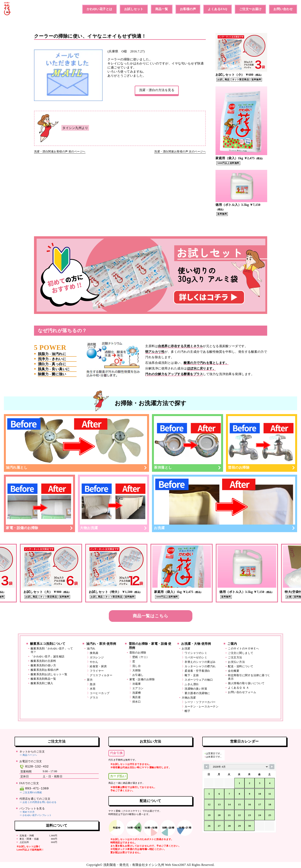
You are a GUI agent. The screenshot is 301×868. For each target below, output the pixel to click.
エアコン (138, 688)
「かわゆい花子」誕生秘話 (48, 656)
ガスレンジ (97, 657)
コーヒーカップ (100, 693)
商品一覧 (162, 9)
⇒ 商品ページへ (28, 755)
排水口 (137, 702)
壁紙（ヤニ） (141, 657)
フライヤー (97, 671)
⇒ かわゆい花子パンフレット (36, 815)
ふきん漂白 (192, 684)
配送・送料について (241, 666)
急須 (93, 684)
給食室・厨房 (98, 666)
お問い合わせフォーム (242, 692)
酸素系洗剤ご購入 (42, 683)
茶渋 (90, 680)
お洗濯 (225, 503)
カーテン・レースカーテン (202, 707)
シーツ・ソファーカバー (200, 702)
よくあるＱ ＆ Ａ (239, 688)
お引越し (138, 675)
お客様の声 (188, 9)
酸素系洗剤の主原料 (43, 661)
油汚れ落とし (76, 443)
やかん (94, 662)
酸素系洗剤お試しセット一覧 (49, 674)
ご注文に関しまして (241, 653)
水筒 (93, 689)
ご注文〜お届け (250, 9)
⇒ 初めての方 (27, 812)
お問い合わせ (283, 9)
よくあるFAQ (217, 9)
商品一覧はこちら (151, 616)
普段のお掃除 (262, 443)
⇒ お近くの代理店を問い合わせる (38, 802)
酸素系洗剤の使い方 (43, 665)
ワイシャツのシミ (196, 653)
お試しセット (134, 9)
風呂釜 (137, 697)
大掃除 (137, 670)
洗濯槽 (137, 693)
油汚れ (91, 649)
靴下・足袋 (192, 675)
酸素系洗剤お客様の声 (45, 670)
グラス (94, 698)
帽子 (187, 711)
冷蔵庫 (137, 684)
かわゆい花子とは (99, 9)
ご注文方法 (235, 657)
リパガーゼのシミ (196, 657)
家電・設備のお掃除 (39, 503)
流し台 (137, 666)
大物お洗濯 (113, 503)
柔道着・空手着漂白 (197, 671)
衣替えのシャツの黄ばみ (200, 662)
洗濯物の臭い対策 (196, 689)
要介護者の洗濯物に (197, 693)
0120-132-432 (34, 767)
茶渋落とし (188, 443)
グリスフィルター (101, 675)
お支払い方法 (236, 662)
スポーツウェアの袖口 (199, 680)
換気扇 (94, 653)
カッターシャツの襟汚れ (200, 666)
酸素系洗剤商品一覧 (43, 679)
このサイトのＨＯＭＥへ (243, 649)
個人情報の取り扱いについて (246, 683)
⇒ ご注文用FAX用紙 (31, 792)
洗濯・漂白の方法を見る (157, 90)
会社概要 (234, 671)
